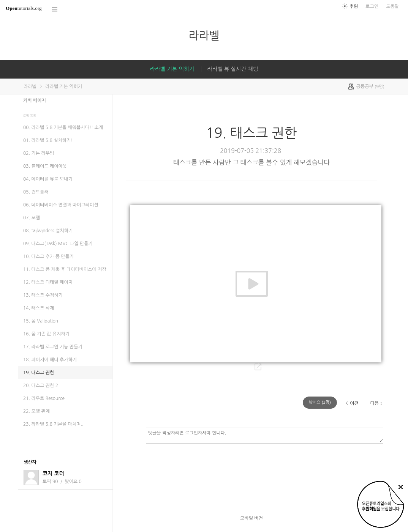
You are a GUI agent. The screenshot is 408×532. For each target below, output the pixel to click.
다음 (374, 403)
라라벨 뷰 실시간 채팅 (232, 69)
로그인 (372, 6)
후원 (354, 6)
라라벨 (204, 35)
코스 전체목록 (55, 9)
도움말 (392, 6)
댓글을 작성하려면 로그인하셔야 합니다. (265, 435)
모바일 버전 (251, 518)
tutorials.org (24, 8)
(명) (320, 402)
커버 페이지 (35, 101)
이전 (354, 403)
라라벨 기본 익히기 (172, 69)
